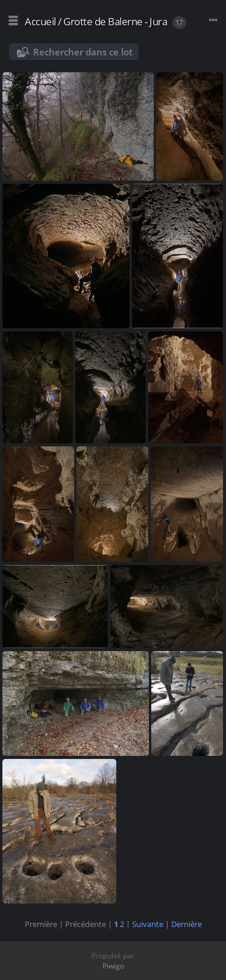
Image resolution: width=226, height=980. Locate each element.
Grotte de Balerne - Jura (115, 21)
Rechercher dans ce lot (83, 52)
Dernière (187, 924)
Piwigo (113, 966)
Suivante (148, 924)
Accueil (40, 21)
